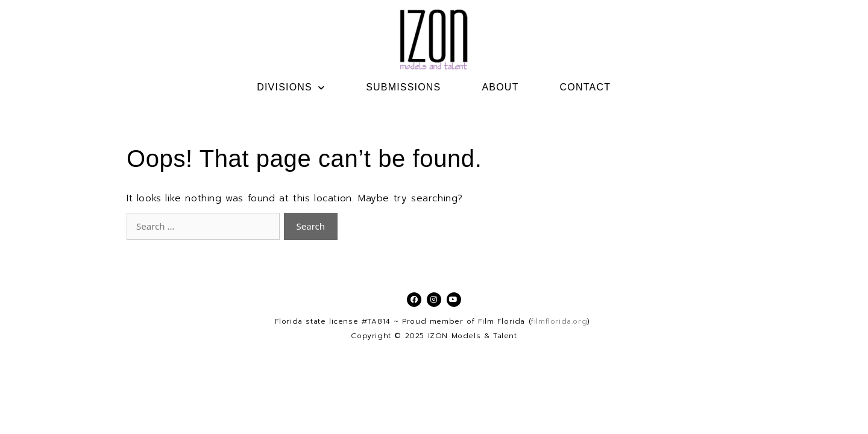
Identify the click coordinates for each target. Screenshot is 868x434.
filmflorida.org (559, 321)
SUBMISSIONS (403, 87)
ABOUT (500, 87)
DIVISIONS (291, 87)
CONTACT (586, 87)
